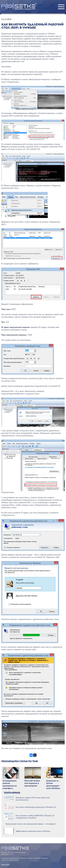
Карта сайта (5, 864)
